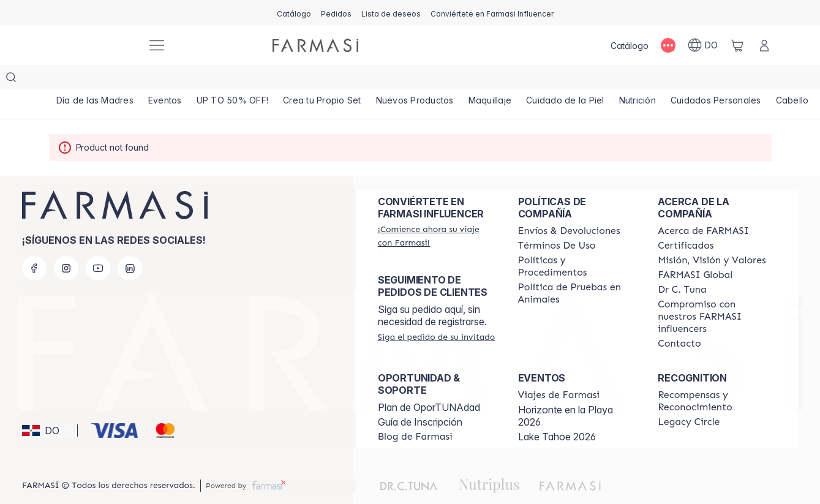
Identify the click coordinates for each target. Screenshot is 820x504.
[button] (48, 406)
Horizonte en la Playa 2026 (566, 391)
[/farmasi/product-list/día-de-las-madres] (95, 80)
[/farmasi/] (92, 45)
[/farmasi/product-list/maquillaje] (490, 80)
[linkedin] (130, 244)
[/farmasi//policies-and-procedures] (577, 242)
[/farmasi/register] (336, 13)
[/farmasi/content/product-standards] (686, 221)
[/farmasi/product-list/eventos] (165, 80)
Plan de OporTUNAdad (429, 383)
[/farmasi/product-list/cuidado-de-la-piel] (565, 80)
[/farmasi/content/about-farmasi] (703, 206)
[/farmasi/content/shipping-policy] (569, 206)
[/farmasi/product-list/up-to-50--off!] (233, 80)
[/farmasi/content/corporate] (695, 250)
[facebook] (34, 244)
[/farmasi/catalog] (294, 13)
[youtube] (98, 244)
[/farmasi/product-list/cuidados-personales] (716, 80)
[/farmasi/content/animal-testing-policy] (577, 269)
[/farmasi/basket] (737, 45)
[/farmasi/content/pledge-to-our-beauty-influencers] (682, 265)
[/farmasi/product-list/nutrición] (638, 80)
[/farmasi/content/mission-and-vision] (712, 236)
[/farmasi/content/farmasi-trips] (559, 370)
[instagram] (66, 244)
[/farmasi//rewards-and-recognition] (717, 377)
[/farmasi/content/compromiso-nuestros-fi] (717, 292)
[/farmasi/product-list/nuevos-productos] (415, 80)
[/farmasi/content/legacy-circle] (689, 397)
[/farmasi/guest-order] (437, 312)
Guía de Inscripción (420, 397)
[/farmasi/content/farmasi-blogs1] (415, 412)
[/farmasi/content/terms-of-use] (557, 221)
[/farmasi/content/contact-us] (679, 319)
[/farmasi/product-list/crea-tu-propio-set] (322, 80)
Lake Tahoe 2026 (557, 412)
